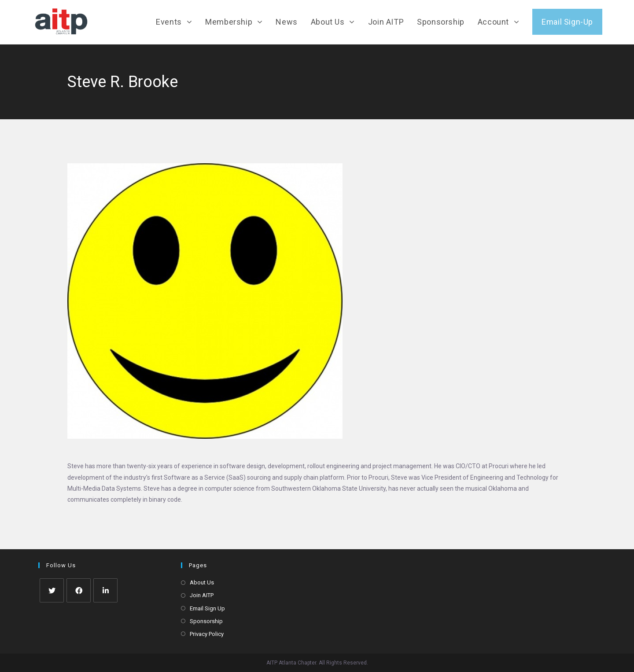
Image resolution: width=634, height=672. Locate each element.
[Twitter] (52, 590)
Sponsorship (206, 621)
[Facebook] (79, 590)
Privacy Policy (207, 634)
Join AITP (202, 595)
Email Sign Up (207, 608)
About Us (202, 582)
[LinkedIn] (105, 590)
